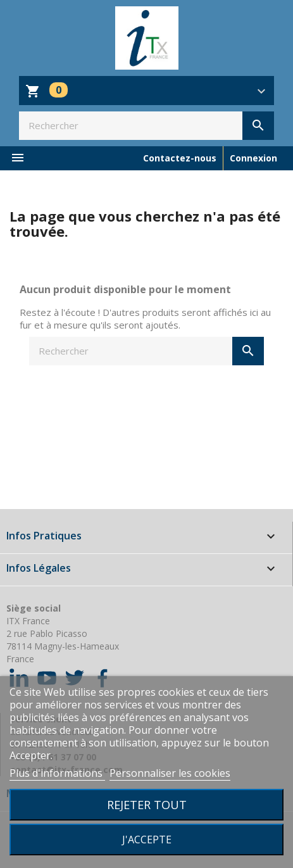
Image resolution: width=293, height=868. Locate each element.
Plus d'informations (57, 773)
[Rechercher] (146, 126)
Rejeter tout (147, 804)
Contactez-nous (180, 158)
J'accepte (147, 840)
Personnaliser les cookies (170, 773)
